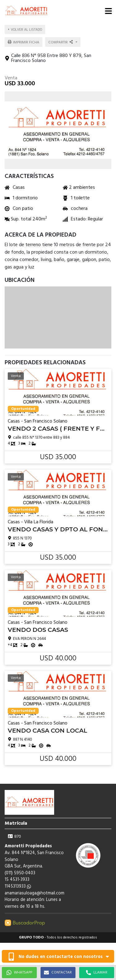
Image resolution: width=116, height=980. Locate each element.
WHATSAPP (19, 973)
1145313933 (18, 887)
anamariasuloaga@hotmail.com (34, 893)
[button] (108, 11)
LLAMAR (97, 973)
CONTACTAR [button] (58, 973)
